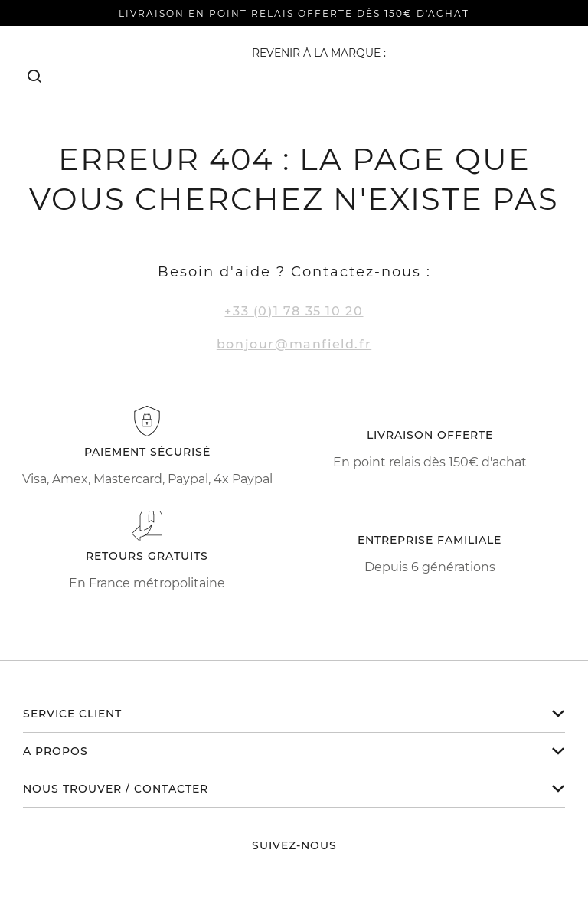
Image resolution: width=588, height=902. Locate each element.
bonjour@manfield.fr (294, 344)
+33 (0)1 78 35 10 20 (294, 311)
